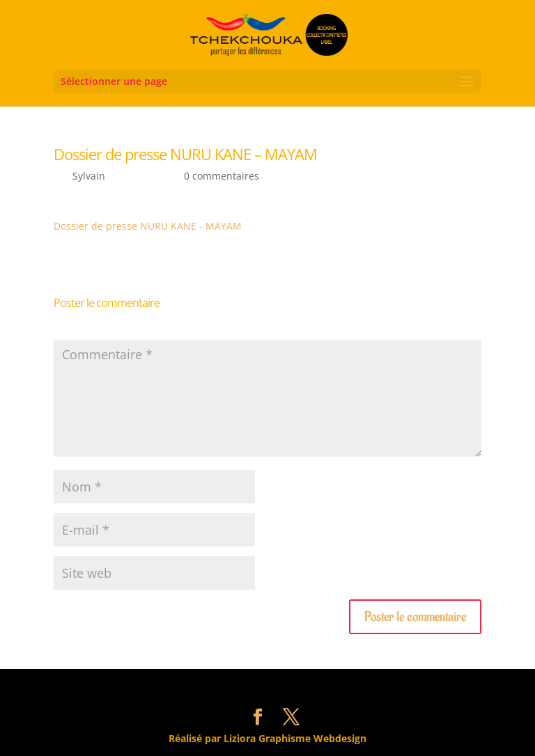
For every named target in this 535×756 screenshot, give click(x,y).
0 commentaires (222, 176)
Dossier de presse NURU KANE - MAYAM (148, 226)
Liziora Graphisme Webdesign (295, 738)
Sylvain (89, 176)
